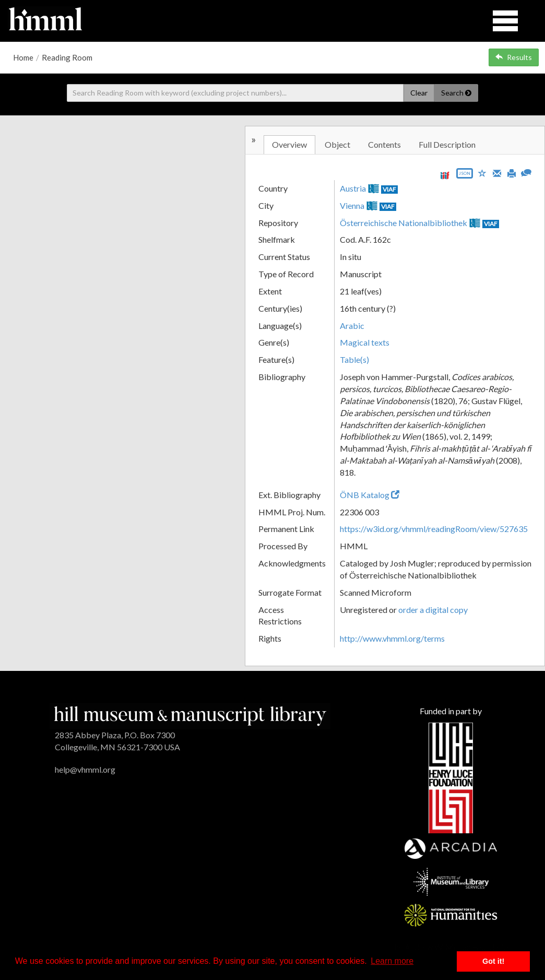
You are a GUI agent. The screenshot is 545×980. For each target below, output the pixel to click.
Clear (419, 93)
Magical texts (365, 342)
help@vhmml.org (85, 769)
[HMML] (190, 715)
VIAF (389, 189)
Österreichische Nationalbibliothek (404, 223)
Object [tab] (337, 144)
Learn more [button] (392, 961)
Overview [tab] (289, 144)
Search (456, 93)
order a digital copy (433, 610)
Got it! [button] (493, 961)
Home (23, 57)
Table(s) (354, 359)
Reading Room (67, 57)
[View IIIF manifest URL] (445, 175)
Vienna (352, 205)
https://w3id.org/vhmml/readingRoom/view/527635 (434, 529)
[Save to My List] (482, 173)
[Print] (512, 172)
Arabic (352, 326)
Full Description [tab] (447, 144)
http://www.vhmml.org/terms (392, 638)
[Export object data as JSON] (465, 176)
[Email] (497, 172)
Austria (353, 188)
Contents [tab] (384, 144)
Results (514, 57)
